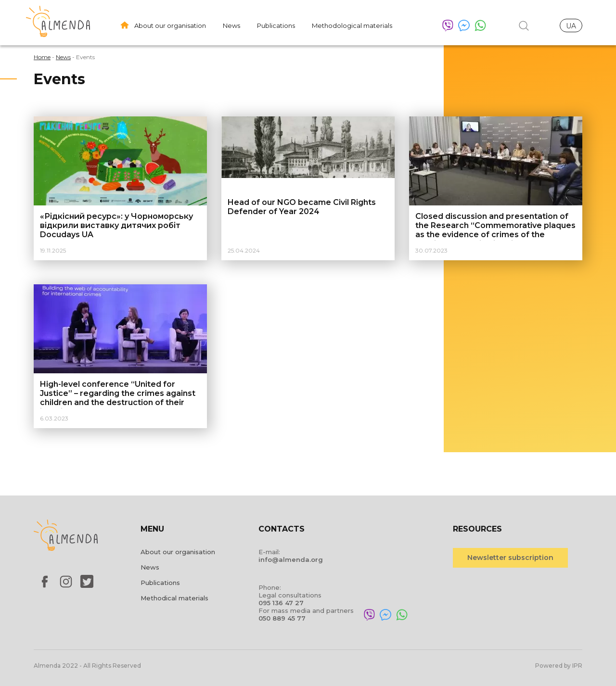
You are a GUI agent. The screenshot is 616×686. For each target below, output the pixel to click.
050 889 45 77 (282, 618)
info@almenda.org (291, 559)
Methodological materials (352, 25)
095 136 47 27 (281, 603)
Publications (276, 25)
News (231, 25)
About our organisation (170, 25)
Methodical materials (174, 598)
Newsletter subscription (510, 558)
